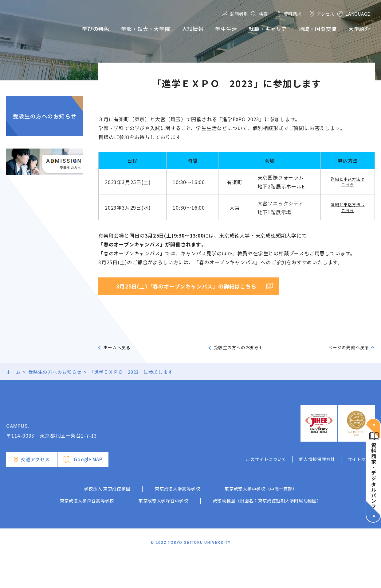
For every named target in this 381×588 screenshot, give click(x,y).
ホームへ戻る (117, 347)
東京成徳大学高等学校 (177, 520)
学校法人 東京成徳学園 (107, 520)
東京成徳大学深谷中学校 (163, 532)
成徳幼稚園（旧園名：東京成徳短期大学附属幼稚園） (267, 532)
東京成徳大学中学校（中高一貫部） (261, 520)
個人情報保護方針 (317, 490)
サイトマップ (361, 490)
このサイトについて (266, 490)
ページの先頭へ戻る (349, 347)
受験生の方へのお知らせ (45, 116)
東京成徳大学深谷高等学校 (87, 532)
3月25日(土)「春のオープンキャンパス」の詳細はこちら (186, 286)
